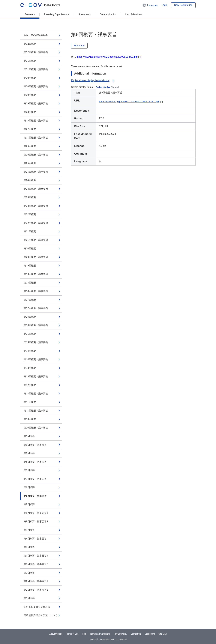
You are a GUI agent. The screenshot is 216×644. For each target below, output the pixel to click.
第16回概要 (30, 317)
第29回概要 (30, 95)
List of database (134, 14)
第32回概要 (30, 44)
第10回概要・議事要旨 (36, 428)
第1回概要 (29, 598)
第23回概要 (30, 197)
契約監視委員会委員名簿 (37, 607)
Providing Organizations (57, 14)
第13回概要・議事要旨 (36, 376)
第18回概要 (30, 283)
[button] (150, 5)
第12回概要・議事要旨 (36, 394)
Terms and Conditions (100, 634)
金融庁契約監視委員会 (36, 35)
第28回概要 (30, 112)
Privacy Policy (120, 634)
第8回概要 (29, 453)
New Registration (183, 5)
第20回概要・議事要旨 (36, 257)
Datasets (30, 14)
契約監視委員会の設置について (40, 615)
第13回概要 (30, 368)
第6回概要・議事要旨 (35, 496)
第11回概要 (30, 402)
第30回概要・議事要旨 (36, 86)
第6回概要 (29, 487)
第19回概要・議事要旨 (36, 274)
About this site (56, 634)
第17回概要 (30, 300)
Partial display (103, 87)
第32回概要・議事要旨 (36, 52)
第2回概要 (29, 573)
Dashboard (150, 634)
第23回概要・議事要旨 (36, 206)
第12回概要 (30, 385)
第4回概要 (29, 530)
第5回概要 (29, 504)
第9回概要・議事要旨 (35, 445)
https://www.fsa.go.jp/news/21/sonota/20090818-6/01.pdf (107, 57)
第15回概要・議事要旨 (36, 342)
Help (84, 634)
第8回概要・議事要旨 (35, 462)
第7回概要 (29, 470)
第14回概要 (30, 351)
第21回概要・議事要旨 (36, 240)
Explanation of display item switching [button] (93, 80)
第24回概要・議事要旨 (36, 189)
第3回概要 (29, 547)
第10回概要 (30, 419)
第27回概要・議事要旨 (36, 138)
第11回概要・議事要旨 (36, 411)
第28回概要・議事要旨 (36, 121)
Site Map (163, 634)
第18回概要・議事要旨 (36, 291)
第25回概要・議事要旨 (36, 172)
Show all (115, 87)
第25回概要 (30, 163)
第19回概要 (30, 266)
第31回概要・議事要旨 (36, 69)
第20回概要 (30, 249)
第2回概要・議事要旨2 (36, 590)
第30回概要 (30, 78)
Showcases (85, 14)
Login (164, 5)
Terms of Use (72, 634)
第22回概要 (30, 214)
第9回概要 (29, 436)
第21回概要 (30, 231)
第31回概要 (30, 61)
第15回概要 (30, 334)
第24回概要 (30, 180)
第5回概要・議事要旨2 (36, 522)
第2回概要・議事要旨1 (36, 581)
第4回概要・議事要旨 (35, 539)
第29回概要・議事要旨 (36, 103)
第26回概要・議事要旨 (36, 155)
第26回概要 (30, 146)
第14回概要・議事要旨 (36, 359)
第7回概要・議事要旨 (35, 479)
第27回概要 (30, 129)
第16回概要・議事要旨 (36, 325)
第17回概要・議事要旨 (36, 308)
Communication (108, 14)
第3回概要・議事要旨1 (36, 556)
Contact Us (136, 634)
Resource (79, 46)
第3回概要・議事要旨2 (36, 564)
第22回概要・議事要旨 (36, 223)
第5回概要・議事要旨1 (36, 513)
